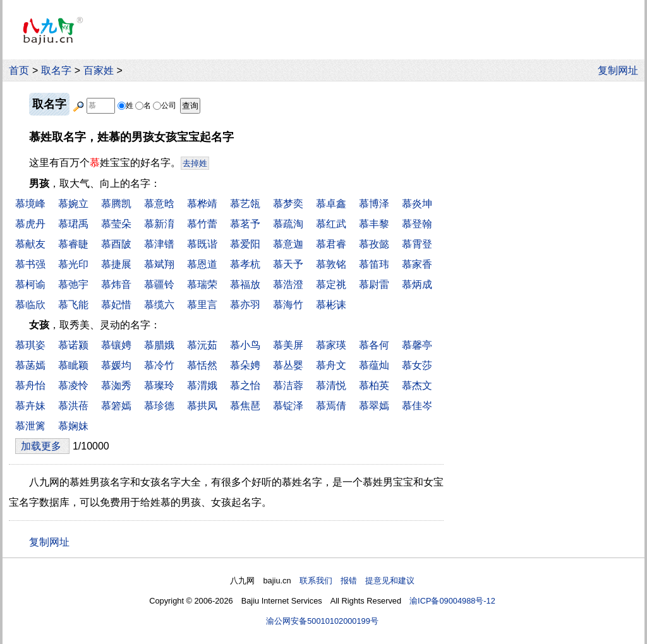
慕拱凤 (202, 406)
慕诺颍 (73, 345)
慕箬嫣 (116, 406)
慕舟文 (331, 365)
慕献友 (30, 244)
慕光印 (73, 264)
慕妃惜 (116, 305)
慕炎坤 (417, 204)
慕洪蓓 (73, 406)
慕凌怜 (73, 385)
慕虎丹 (30, 224)
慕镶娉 (116, 345)
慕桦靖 (202, 204)
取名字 (56, 70)
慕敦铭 (331, 264)
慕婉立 (73, 204)
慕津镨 (159, 244)
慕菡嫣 (30, 365)
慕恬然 (202, 365)
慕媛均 (116, 365)
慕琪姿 (30, 345)
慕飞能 (73, 305)
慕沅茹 (202, 345)
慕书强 (30, 264)
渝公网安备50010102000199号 (322, 621)
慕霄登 (417, 244)
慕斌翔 (159, 264)
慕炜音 (116, 284)
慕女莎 (417, 365)
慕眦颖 (73, 365)
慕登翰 (417, 224)
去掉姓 (195, 163)
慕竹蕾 (202, 224)
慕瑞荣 (202, 284)
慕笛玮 (374, 264)
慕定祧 (331, 284)
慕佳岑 (417, 406)
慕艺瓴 (245, 204)
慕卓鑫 (331, 204)
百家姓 (99, 70)
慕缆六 (159, 305)
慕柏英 (374, 385)
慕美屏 (288, 345)
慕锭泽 (288, 406)
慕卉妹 (30, 406)
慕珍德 (159, 406)
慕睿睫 (73, 244)
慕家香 (417, 264)
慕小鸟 (245, 345)
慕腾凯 (116, 204)
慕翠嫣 (374, 406)
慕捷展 (116, 264)
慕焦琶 (245, 406)
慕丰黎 (374, 224)
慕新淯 (159, 224)
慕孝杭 (245, 264)
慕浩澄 (288, 284)
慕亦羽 (245, 305)
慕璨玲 (159, 385)
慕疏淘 (288, 224)
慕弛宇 (73, 284)
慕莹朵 (116, 224)
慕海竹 (288, 305)
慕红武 (331, 224)
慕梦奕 (288, 204)
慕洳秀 (116, 385)
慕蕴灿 (374, 365)
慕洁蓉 (288, 385)
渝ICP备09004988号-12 (452, 601)
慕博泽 (374, 204)
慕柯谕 (30, 284)
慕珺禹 (73, 224)
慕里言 (202, 305)
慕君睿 (331, 244)
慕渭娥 (202, 385)
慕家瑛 (331, 345)
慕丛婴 (288, 365)
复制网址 (621, 70)
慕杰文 (417, 385)
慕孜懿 (374, 244)
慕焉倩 (331, 406)
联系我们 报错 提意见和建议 (357, 581)
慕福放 (245, 284)
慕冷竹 (159, 365)
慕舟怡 (30, 385)
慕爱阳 (245, 244)
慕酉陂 (116, 244)
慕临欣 (30, 305)
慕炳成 (417, 284)
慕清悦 (331, 385)
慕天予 (288, 264)
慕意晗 (159, 204)
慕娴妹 (73, 426)
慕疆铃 (159, 284)
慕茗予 (245, 224)
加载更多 (42, 446)
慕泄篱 (30, 426)
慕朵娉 (245, 365)
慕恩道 (202, 264)
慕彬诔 (331, 305)
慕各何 (374, 345)
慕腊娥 (159, 345)
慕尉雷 (374, 284)
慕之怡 (245, 385)
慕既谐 (202, 244)
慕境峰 (30, 204)
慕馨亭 (417, 345)
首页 (19, 70)
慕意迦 (288, 244)
